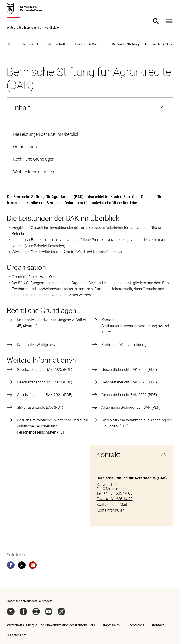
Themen (27, 44)
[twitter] (22, 566)
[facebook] (11, 566)
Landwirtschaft (54, 44)
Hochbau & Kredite (89, 44)
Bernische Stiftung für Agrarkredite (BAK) (142, 44)
